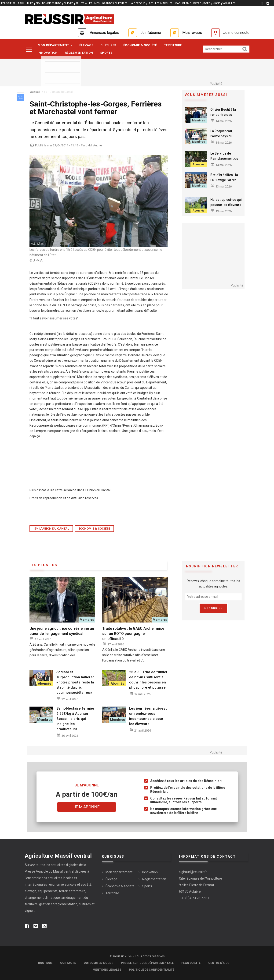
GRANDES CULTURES (115, 3)
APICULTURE (26, 3)
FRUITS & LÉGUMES (88, 3)
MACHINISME (183, 3)
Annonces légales (104, 33)
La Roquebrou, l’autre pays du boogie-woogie (222, 136)
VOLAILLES (229, 3)
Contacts (68, 963)
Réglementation (79, 53)
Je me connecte (236, 33)
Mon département (55, 45)
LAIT (150, 3)
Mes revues (192, 33)
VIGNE (216, 3)
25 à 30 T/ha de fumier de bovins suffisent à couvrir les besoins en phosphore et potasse (148, 680)
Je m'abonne (151, 33)
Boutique (45, 963)
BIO (38, 3)
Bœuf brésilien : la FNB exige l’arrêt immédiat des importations (224, 183)
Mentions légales (107, 970)
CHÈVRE (68, 3)
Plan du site (191, 963)
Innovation (48, 53)
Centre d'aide (219, 963)
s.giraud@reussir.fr (193, 872)
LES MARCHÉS (164, 3)
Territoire (173, 45)
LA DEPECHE (137, 3)
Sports (106, 53)
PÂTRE (197, 3)
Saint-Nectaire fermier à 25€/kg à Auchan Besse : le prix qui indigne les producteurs (75, 719)
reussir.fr (8, 3)
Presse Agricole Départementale (147, 963)
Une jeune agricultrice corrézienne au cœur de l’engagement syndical (62, 631)
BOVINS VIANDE (52, 3)
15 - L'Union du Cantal (51, 529)
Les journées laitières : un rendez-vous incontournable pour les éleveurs (148, 716)
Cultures (108, 45)
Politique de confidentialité (152, 970)
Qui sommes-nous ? (99, 963)
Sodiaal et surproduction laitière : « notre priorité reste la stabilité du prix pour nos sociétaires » (75, 682)
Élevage (86, 45)
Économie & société (140, 45)
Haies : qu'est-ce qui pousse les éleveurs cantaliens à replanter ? (226, 207)
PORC (207, 3)
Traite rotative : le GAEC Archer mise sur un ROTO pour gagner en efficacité (133, 634)
